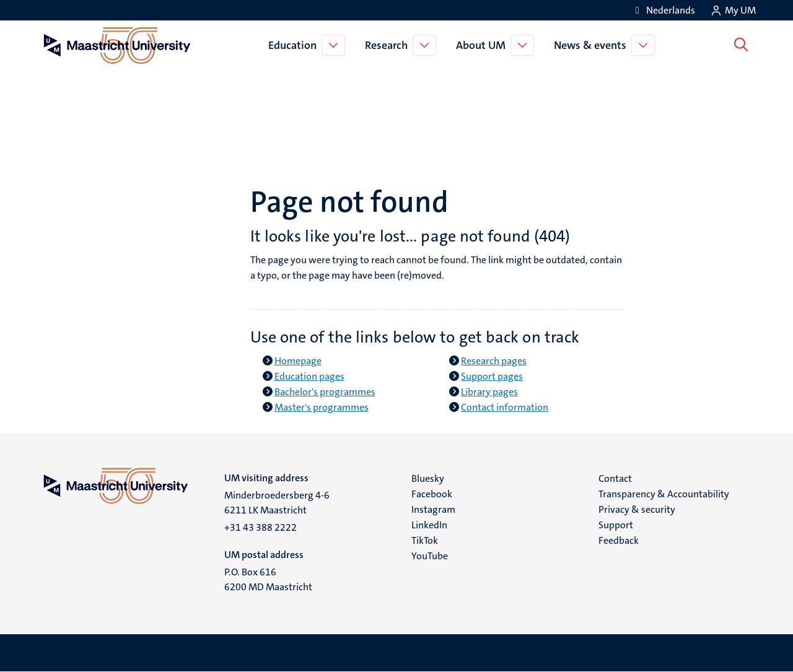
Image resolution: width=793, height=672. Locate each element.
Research (389, 45)
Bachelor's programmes (325, 392)
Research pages (494, 361)
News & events (593, 45)
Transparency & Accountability (664, 494)
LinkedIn (429, 525)
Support (616, 525)
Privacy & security (637, 509)
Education (295, 45)
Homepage (298, 361)
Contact (615, 478)
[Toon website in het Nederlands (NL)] (663, 10)
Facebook (432, 494)
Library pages (489, 392)
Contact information (505, 407)
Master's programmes (322, 407)
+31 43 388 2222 (261, 527)
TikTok (425, 540)
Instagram (433, 509)
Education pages (309, 376)
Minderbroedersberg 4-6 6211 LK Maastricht (277, 503)
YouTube (430, 556)
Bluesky (428, 478)
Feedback (619, 540)
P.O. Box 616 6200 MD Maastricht (268, 579)
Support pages (492, 376)
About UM (483, 45)
